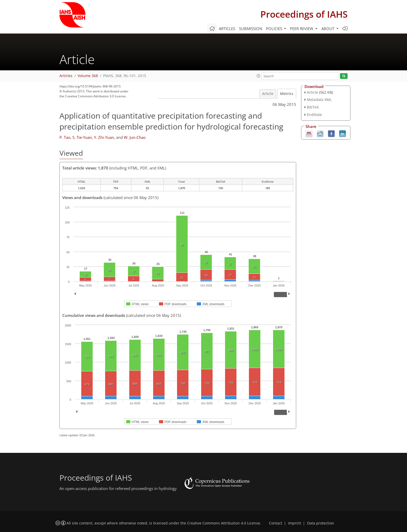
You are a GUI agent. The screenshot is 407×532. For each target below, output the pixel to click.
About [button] (328, 29)
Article (268, 94)
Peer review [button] (302, 29)
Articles (227, 29)
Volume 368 (88, 76)
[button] (259, 76)
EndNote (314, 115)
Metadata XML (319, 100)
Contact (276, 523)
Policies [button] (275, 29)
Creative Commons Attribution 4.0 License (224, 523)
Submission (251, 29)
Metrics (287, 94)
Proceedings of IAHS (304, 14)
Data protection (321, 523)
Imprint (295, 523)
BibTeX (313, 107)
